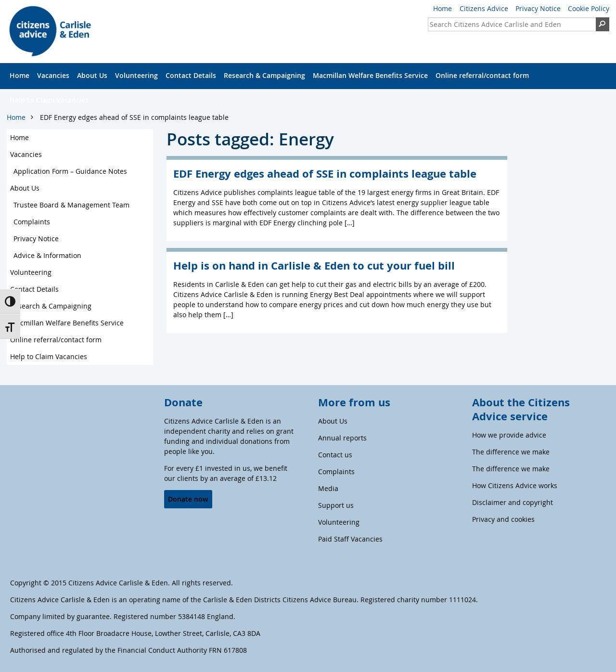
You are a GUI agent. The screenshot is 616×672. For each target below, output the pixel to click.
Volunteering (136, 75)
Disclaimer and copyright (513, 502)
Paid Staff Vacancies (350, 539)
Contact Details (191, 75)
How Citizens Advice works (515, 485)
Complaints (32, 222)
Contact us (335, 455)
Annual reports (342, 438)
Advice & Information (47, 255)
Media (328, 488)
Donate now (188, 499)
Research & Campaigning (264, 75)
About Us (92, 75)
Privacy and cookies (503, 519)
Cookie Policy (589, 8)
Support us (336, 505)
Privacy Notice (538, 8)
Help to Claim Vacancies (49, 100)
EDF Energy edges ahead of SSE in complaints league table (134, 117)
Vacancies (53, 75)
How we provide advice (509, 435)
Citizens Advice (484, 8)
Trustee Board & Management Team (71, 205)
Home (443, 8)
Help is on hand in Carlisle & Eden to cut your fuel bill (314, 265)
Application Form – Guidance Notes (70, 171)
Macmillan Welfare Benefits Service (370, 75)
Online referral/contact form (482, 75)
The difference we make (511, 452)
